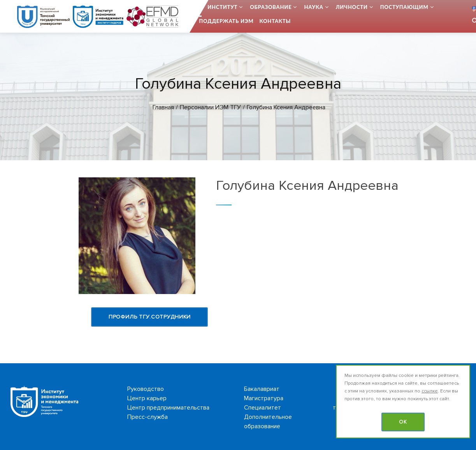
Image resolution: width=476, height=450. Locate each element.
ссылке (430, 391)
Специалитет (263, 408)
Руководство (146, 389)
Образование (271, 7)
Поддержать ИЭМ (227, 21)
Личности (352, 7)
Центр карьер (147, 398)
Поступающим (404, 7)
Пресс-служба (148, 417)
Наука (314, 7)
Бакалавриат (262, 389)
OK (403, 422)
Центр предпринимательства (168, 408)
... (200, 7)
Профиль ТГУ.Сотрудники (150, 317)
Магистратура (264, 398)
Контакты (275, 21)
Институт (222, 7)
